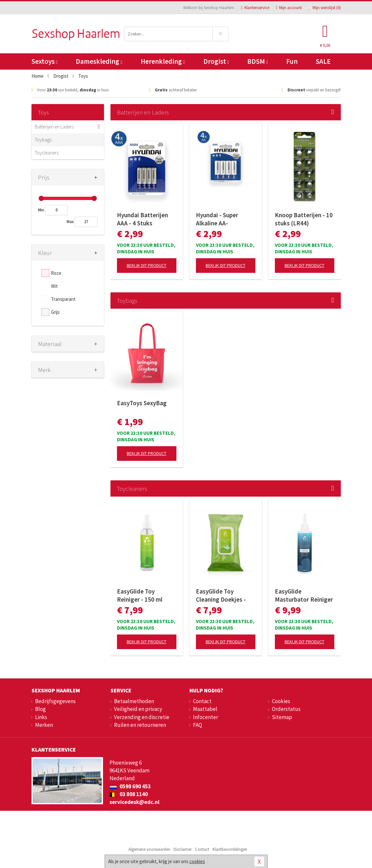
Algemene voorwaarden (149, 849)
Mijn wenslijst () (325, 8)
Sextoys (45, 61)
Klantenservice (255, 8)
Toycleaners (47, 153)
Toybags (43, 140)
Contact (202, 701)
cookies (197, 861)
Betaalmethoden (134, 701)
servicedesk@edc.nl (135, 802)
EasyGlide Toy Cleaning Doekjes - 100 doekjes (221, 595)
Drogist (216, 61)
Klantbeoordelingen (230, 849)
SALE (323, 61)
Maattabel (205, 709)
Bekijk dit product (147, 265)
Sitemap (282, 717)
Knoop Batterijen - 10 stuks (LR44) (304, 219)
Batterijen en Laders (54, 127)
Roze (56, 273)
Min (41, 210)
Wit (54, 286)
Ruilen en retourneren (140, 725)
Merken (44, 725)
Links (41, 717)
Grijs (55, 312)
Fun (292, 61)
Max (70, 222)
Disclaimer (183, 849)
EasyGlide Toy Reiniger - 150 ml (140, 595)
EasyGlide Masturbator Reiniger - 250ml (304, 595)
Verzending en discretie (142, 717)
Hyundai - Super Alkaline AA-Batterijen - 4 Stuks (222, 219)
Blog (40, 709)
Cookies (281, 701)
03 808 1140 (129, 794)
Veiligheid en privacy (138, 709)
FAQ (198, 725)
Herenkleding (163, 61)
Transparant (63, 299)
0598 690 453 (130, 786)
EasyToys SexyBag (142, 403)
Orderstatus (286, 709)
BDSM (257, 61)
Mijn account (289, 8)
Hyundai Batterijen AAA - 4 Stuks (142, 219)
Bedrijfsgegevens (55, 701)
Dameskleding (99, 61)
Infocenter (205, 717)
